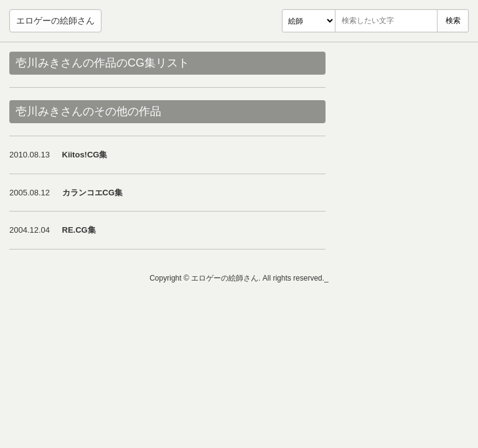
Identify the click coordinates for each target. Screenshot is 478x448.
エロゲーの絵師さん (55, 21)
